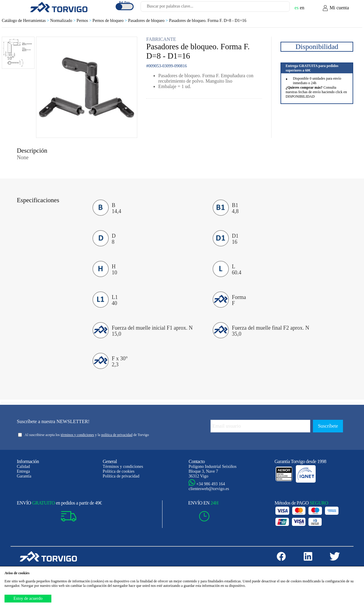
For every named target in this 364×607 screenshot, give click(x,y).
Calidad (23, 467)
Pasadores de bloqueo (148, 21)
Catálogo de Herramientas (26, 21)
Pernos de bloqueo (110, 21)
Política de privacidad (121, 476)
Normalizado (63, 21)
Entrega (23, 471)
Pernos (85, 21)
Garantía (24, 476)
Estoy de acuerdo (28, 598)
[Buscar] (278, 8)
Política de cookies (119, 471)
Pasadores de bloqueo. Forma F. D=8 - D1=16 (208, 21)
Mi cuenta (335, 8)
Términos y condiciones (123, 467)
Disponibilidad (317, 47)
